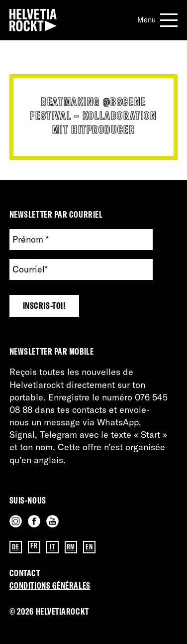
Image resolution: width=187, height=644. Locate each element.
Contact (25, 573)
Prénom (31, 239)
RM (71, 547)
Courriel (30, 269)
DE (15, 547)
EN (89, 547)
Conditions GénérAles (50, 585)
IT (52, 547)
